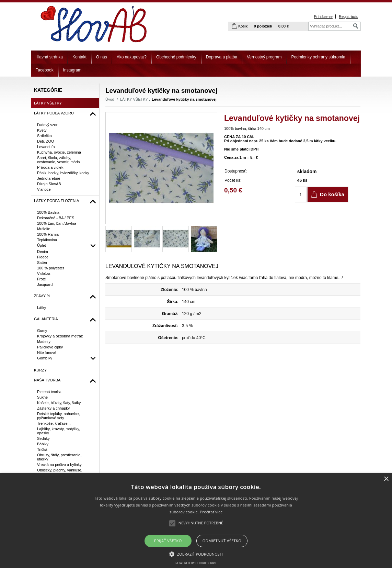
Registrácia (348, 16)
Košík (243, 26)
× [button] (386, 479)
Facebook (44, 70)
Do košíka (332, 194)
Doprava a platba (222, 57)
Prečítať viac (211, 512)
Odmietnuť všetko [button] (222, 541)
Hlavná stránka (49, 57)
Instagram (72, 70)
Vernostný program (264, 57)
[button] (196, 554)
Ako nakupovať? (132, 57)
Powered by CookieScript (196, 563)
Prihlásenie (323, 16)
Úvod (110, 99)
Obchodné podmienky (176, 57)
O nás (102, 57)
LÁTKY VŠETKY (134, 99)
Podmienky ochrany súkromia (318, 57)
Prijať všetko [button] (168, 541)
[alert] (196, 521)
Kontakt (79, 57)
